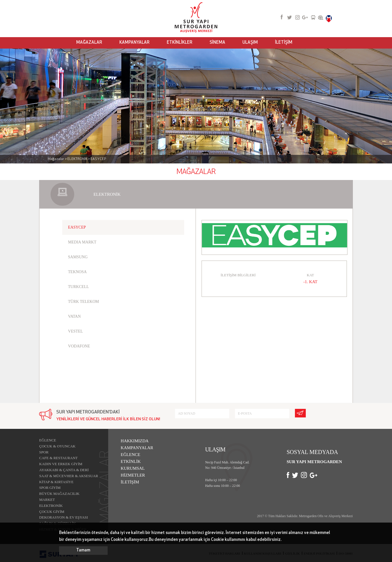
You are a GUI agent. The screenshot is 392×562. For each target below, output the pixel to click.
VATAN (74, 316)
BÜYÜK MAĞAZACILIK (59, 494)
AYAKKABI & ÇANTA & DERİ (64, 470)
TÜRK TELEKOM (83, 302)
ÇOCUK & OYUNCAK (57, 446)
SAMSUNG (78, 257)
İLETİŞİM (284, 43)
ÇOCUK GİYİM (52, 512)
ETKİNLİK (131, 461)
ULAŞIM (250, 43)
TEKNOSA (77, 272)
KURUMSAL (133, 468)
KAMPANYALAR (134, 43)
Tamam (83, 550)
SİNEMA (217, 43)
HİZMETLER (133, 475)
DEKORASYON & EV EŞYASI (64, 517)
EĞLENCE (48, 440)
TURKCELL (78, 287)
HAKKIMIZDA (135, 441)
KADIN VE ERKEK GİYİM (61, 464)
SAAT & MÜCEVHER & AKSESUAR (69, 476)
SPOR (44, 452)
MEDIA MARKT (82, 242)
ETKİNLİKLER (180, 43)
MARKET (47, 500)
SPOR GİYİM (50, 488)
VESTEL (75, 331)
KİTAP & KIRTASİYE (56, 482)
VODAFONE (79, 346)
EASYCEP (77, 227)
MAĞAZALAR (89, 43)
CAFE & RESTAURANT (58, 458)
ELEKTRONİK (51, 506)
